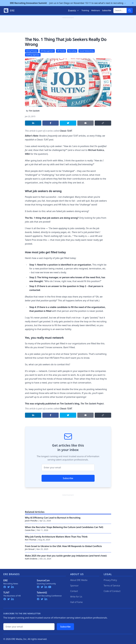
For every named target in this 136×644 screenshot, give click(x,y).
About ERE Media (79, 580)
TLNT (6, 592)
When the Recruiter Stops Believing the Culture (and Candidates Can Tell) (64, 527)
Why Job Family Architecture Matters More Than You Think (56, 537)
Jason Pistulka (31, 521)
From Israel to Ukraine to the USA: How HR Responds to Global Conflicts (63, 546)
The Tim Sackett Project (92, 404)
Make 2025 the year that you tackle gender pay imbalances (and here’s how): (66, 556)
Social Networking (87, 51)
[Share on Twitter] (68, 123)
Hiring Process (32, 51)
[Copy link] (103, 123)
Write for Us (76, 597)
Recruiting (72, 51)
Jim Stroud (30, 549)
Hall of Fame (76, 602)
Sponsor (74, 586)
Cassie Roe (30, 530)
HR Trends (61, 51)
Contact (74, 591)
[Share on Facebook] (51, 123)
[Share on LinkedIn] (33, 123)
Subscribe (68, 478)
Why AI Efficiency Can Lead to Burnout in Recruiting (53, 518)
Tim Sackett (34, 111)
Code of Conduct (112, 591)
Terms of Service (112, 586)
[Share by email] (85, 123)
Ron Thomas (31, 540)
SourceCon (43, 580)
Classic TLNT (66, 131)
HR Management (47, 51)
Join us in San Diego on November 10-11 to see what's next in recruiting (68, 3)
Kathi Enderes (31, 559)
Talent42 (42, 592)
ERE (6, 580)
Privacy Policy (110, 580)
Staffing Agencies (33, 55)
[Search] (130, 10)
